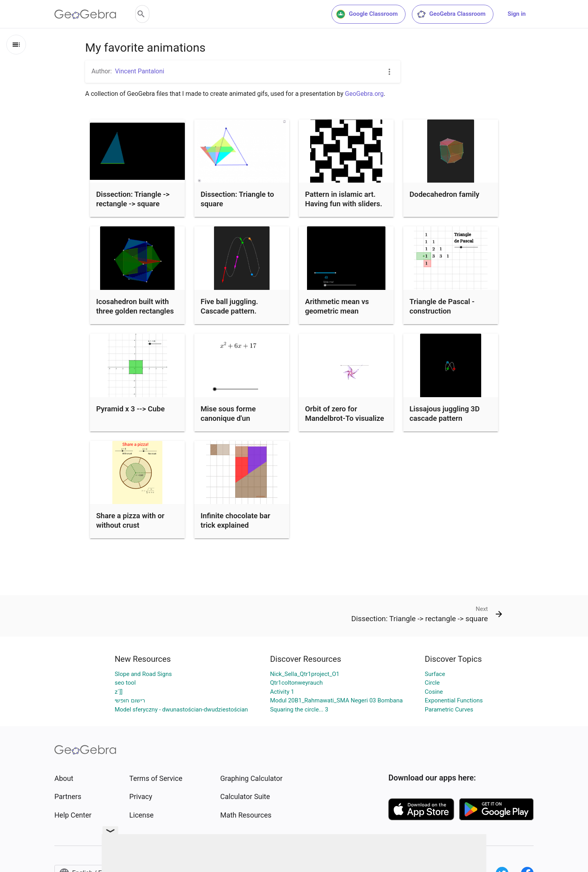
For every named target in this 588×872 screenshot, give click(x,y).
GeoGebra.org (364, 94)
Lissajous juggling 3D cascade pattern (445, 414)
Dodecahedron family (444, 194)
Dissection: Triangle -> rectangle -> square (133, 199)
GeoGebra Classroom (451, 14)
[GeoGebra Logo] (85, 14)
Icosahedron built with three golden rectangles (135, 306)
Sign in (517, 14)
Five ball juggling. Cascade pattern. (229, 306)
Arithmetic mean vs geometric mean (337, 306)
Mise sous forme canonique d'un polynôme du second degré (235, 423)
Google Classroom (367, 14)
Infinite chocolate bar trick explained (235, 521)
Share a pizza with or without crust (130, 521)
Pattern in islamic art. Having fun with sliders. (344, 199)
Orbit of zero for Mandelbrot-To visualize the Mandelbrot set (345, 418)
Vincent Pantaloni (140, 71)
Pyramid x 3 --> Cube (130, 409)
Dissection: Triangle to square (237, 199)
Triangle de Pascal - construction (442, 306)
